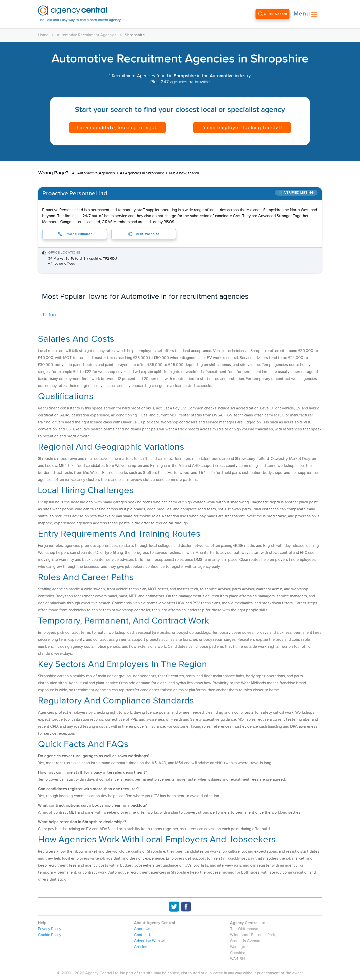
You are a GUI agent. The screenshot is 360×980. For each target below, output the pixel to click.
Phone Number (75, 234)
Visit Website (144, 234)
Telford (50, 315)
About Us (142, 929)
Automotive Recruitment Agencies (87, 35)
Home (43, 35)
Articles (141, 947)
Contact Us (144, 935)
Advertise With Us (150, 941)
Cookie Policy (50, 935)
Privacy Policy (50, 929)
